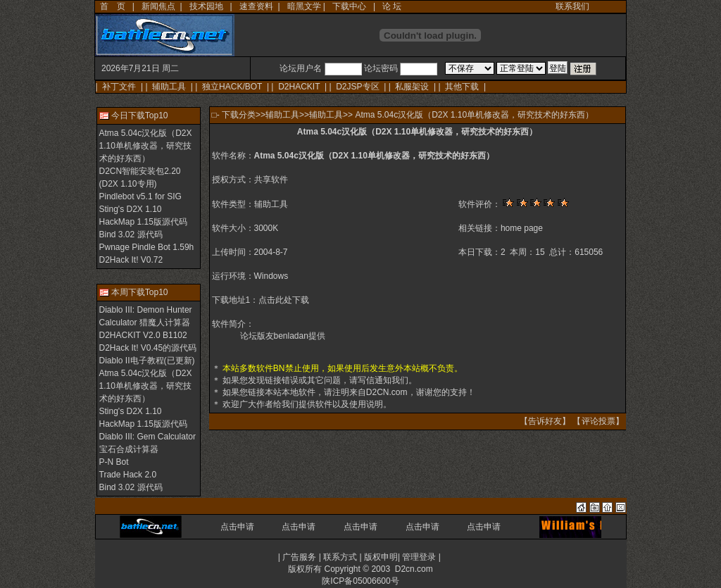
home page (522, 228)
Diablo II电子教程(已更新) (147, 361)
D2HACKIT (299, 87)
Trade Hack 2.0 (128, 475)
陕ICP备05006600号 (360, 581)
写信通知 (375, 380)
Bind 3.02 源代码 (131, 234)
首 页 (113, 6)
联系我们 (572, 6)
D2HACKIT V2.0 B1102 (143, 335)
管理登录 (419, 557)
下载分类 (239, 115)
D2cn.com (414, 569)
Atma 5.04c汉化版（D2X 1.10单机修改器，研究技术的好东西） (146, 146)
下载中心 (349, 6)
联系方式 (340, 557)
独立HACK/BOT (232, 87)
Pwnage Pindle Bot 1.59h (147, 247)
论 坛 (392, 6)
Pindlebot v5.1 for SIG (140, 196)
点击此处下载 (284, 300)
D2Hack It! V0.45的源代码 (148, 348)
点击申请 (237, 527)
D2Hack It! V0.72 (131, 260)
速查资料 (256, 6)
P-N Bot (114, 462)
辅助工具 (169, 87)
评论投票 (598, 421)
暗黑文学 (304, 6)
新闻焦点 (158, 6)
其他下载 (462, 87)
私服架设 (412, 87)
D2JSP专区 (357, 87)
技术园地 (206, 6)
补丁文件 (119, 87)
